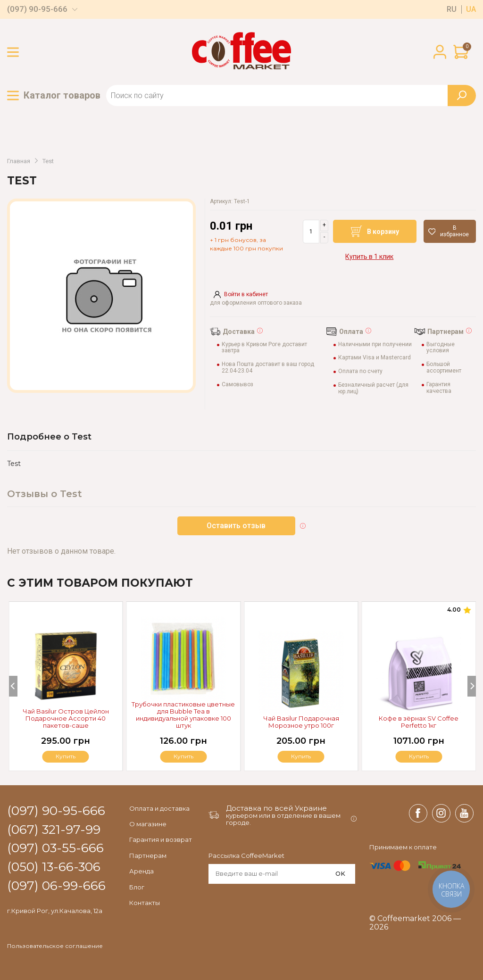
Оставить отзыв (237, 526)
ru (452, 9)
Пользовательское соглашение (55, 946)
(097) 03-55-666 (55, 848)
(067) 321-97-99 (54, 830)
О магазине (148, 824)
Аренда (142, 871)
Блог (137, 887)
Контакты (145, 903)
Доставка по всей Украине (276, 808)
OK (340, 873)
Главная (19, 161)
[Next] (472, 686)
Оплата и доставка (159, 808)
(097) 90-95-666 (37, 9)
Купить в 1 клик (369, 257)
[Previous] (13, 686)
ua (471, 9)
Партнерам (148, 855)
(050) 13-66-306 (54, 867)
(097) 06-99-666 (56, 886)
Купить (419, 756)
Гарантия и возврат (161, 839)
